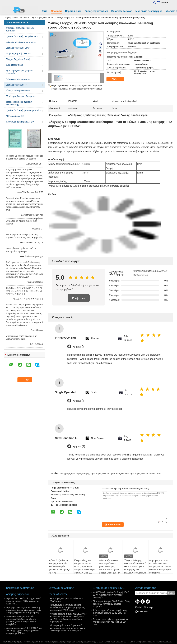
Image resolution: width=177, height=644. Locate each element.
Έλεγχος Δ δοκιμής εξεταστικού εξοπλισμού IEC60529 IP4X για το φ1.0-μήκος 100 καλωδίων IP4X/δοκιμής (135, 567)
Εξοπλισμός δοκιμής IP (42, 18)
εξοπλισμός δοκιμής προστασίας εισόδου (110, 474)
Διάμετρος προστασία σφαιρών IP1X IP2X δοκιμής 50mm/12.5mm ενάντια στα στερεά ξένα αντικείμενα (160, 567)
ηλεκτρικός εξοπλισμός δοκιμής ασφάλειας (20, 29)
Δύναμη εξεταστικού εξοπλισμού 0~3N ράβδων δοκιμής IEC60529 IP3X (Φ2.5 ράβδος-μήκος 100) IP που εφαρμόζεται (109, 568)
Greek (165, 3)
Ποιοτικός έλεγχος (122, 11)
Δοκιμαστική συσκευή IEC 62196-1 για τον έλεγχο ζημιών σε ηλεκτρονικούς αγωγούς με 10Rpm (24, 631)
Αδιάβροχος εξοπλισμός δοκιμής (75, 474)
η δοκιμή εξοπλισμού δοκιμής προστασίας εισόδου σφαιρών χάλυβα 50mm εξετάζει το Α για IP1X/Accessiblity (60, 568)
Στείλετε (171, 593)
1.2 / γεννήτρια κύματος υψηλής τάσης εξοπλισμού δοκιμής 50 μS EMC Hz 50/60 (110, 613)
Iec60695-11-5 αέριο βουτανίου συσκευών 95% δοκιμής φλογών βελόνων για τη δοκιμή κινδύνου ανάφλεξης (21, 620)
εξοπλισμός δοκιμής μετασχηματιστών (23, 110)
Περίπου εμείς (73, 11)
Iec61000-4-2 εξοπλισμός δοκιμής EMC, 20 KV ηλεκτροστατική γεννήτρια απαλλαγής (111, 595)
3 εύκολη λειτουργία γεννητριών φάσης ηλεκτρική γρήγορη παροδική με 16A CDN (111, 622)
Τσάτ (117, 79)
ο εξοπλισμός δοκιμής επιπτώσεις (21, 42)
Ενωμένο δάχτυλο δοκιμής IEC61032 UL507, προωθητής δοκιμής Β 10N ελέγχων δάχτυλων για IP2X (85, 567)
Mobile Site (141, 612)
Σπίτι (45, 11)
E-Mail (139, 607)
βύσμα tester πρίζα (14, 65)
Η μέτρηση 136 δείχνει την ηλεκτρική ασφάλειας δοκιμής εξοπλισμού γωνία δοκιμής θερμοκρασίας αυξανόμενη (24, 610)
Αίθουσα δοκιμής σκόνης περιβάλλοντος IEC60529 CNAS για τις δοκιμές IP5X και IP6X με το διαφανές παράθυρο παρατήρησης (68, 618)
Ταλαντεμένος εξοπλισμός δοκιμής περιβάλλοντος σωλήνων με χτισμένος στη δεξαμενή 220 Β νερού (67, 608)
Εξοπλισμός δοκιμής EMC (18, 48)
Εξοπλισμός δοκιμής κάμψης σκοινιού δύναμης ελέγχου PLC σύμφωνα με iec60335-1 (24, 601)
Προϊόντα (56, 11)
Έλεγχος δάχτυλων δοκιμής (18, 59)
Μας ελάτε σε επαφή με (149, 11)
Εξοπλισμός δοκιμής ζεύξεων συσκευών (19, 72)
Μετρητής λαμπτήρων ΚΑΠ (18, 54)
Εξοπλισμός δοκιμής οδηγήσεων (21, 96)
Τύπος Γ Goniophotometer (18, 91)
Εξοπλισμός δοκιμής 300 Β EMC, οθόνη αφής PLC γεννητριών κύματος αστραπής (111, 604)
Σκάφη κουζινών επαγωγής (18, 79)
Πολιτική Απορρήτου (13, 642)
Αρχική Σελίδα (11, 18)
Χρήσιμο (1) (79, 347)
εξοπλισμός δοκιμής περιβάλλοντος (22, 36)
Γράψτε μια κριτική (79, 300)
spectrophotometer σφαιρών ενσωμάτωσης (19, 103)
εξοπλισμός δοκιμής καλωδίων (20, 122)
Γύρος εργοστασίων (96, 11)
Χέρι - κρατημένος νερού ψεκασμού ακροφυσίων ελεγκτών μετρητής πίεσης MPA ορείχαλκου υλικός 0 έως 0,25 (68, 628)
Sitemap (148, 607)
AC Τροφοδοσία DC (15, 116)
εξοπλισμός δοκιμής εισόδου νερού (146, 474)
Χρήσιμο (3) (79, 447)
